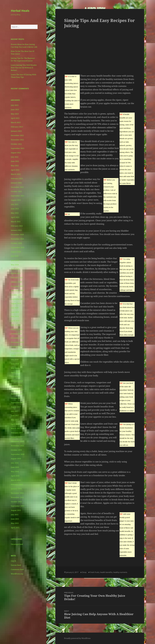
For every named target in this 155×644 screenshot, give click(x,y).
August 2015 (16, 510)
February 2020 (17, 278)
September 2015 (18, 506)
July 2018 (15, 359)
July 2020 (15, 256)
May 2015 (15, 523)
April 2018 (15, 372)
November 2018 (17, 342)
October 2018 (16, 347)
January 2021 (16, 230)
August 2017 (16, 407)
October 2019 (16, 295)
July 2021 (15, 204)
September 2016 (18, 454)
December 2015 (17, 493)
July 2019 (15, 308)
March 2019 (16, 325)
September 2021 (18, 196)
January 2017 (16, 437)
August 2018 (16, 355)
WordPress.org (17, 574)
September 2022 (18, 148)
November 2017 (17, 394)
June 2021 (15, 209)
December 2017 (17, 390)
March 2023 (16, 122)
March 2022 (16, 174)
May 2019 (15, 316)
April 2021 (15, 217)
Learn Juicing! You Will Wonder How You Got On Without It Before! (24, 68)
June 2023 (15, 110)
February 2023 (17, 127)
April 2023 (15, 118)
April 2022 (15, 170)
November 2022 (17, 140)
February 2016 (17, 484)
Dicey (84, 572)
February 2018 (17, 381)
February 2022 (17, 179)
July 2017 (15, 411)
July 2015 (15, 515)
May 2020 (15, 265)
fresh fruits (95, 572)
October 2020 (16, 243)
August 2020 (16, 252)
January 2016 (16, 489)
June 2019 (15, 312)
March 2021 (16, 222)
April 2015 (15, 528)
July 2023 (15, 105)
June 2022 (15, 161)
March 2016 (16, 480)
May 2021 (15, 213)
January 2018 (16, 385)
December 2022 (17, 135)
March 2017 (16, 428)
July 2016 (15, 463)
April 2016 (15, 476)
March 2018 (16, 377)
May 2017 (15, 420)
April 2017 (15, 424)
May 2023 (15, 114)
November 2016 (17, 446)
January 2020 (16, 282)
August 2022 (16, 153)
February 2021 (17, 226)
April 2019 (15, 321)
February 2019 (17, 329)
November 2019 (17, 291)
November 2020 (17, 239)
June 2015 (15, 519)
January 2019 (16, 334)
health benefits (106, 572)
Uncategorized (17, 544)
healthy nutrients (120, 572)
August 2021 (16, 200)
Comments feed (17, 569)
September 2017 (18, 403)
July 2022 (15, 157)
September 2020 (18, 247)
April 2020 (15, 269)
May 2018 (15, 368)
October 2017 (16, 398)
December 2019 (17, 286)
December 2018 (17, 338)
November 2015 (17, 497)
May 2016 (15, 472)
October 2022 (16, 144)
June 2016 (15, 467)
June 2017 (15, 416)
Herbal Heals (20, 11)
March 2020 (16, 273)
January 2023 (16, 131)
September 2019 (18, 299)
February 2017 (17, 433)
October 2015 (16, 502)
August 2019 (16, 303)
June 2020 (15, 260)
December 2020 (17, 235)
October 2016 (16, 450)
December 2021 (17, 187)
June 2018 (15, 364)
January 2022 (16, 183)
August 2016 (16, 459)
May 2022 (15, 166)
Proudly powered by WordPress (77, 638)
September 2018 (18, 351)
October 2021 (16, 191)
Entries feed (16, 565)
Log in (13, 561)
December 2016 (17, 441)
